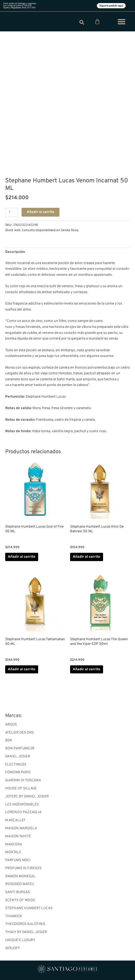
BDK (9, 740)
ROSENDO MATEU (19, 884)
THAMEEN (14, 916)
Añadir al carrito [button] (22, 557)
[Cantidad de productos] (12, 212)
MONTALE (13, 852)
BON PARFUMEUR (20, 748)
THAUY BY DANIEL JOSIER (26, 932)
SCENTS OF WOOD (20, 900)
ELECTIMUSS (16, 765)
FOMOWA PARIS (18, 772)
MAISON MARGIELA (21, 828)
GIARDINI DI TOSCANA (23, 780)
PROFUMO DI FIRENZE (23, 868)
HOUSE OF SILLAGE (21, 788)
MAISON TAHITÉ (18, 836)
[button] (122, 22)
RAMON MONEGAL (20, 876)
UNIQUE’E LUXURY (20, 940)
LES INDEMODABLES (22, 805)
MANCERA (14, 844)
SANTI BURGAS (18, 892)
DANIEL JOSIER (18, 757)
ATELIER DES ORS (19, 733)
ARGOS (11, 725)
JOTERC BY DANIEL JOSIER (27, 796)
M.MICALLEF (15, 820)
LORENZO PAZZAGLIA (23, 812)
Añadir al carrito (40, 212)
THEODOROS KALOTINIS (25, 924)
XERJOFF (13, 948)
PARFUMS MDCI (18, 860)
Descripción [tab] (15, 252)
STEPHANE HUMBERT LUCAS (29, 908)
